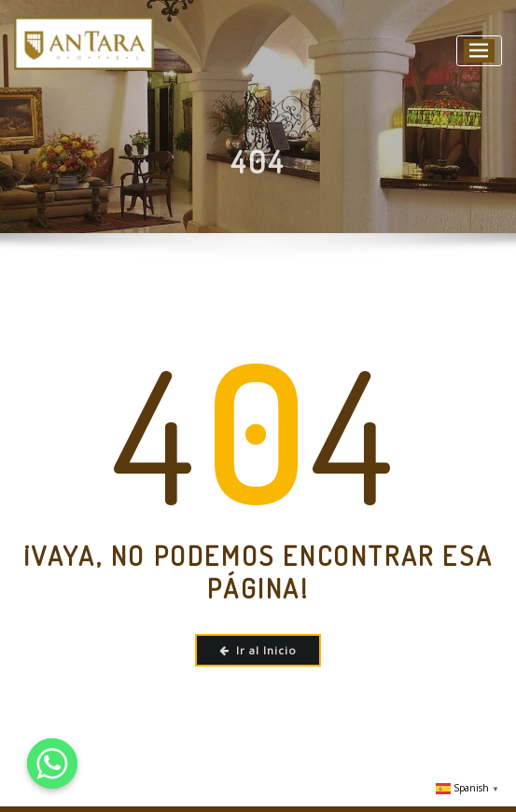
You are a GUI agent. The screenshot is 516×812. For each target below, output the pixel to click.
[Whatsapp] (52, 764)
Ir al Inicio (258, 650)
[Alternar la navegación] (479, 51)
